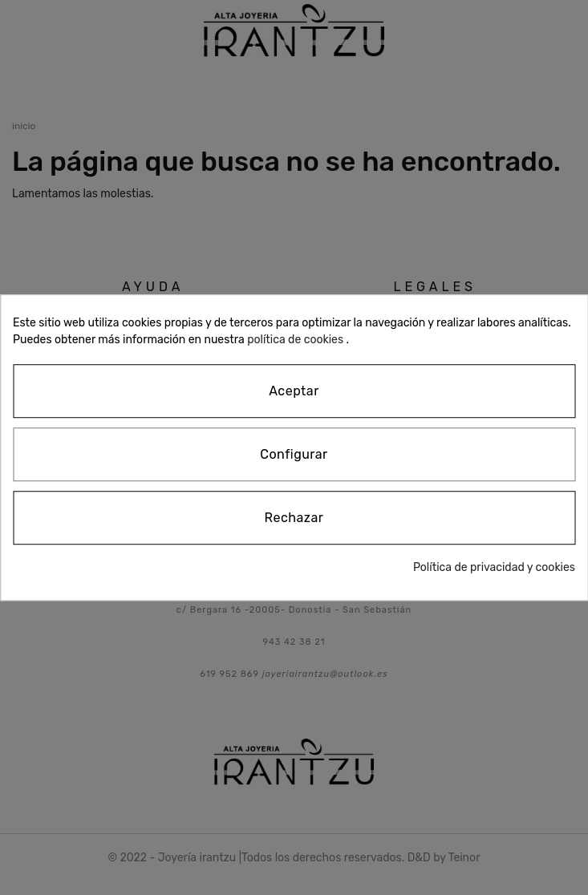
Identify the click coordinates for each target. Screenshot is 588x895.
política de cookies (295, 340)
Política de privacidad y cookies (494, 567)
